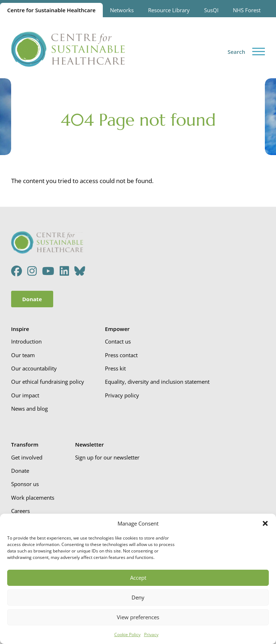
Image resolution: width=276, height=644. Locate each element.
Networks (122, 10)
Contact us (118, 341)
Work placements (33, 498)
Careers (20, 511)
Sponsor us (25, 484)
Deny (138, 597)
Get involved (27, 457)
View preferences (138, 617)
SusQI (211, 10)
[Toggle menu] (259, 52)
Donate (32, 299)
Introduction (26, 341)
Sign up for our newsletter (107, 457)
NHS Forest (247, 10)
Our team (23, 355)
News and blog (29, 409)
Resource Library (169, 10)
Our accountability (34, 368)
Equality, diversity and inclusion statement (157, 382)
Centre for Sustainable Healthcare (51, 10)
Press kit (115, 368)
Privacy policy (122, 395)
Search (236, 52)
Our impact (25, 395)
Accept (138, 578)
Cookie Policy (127, 634)
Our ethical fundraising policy (48, 382)
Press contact (121, 355)
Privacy (151, 634)
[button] (265, 523)
